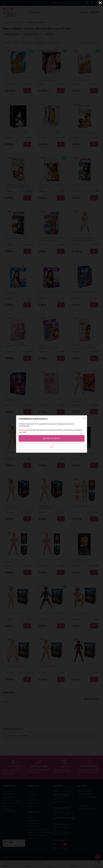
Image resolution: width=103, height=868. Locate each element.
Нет (52, 447)
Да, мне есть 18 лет (52, 438)
